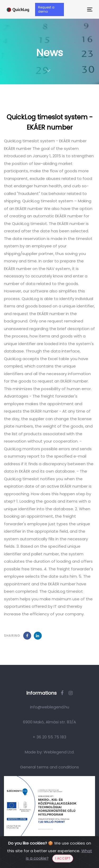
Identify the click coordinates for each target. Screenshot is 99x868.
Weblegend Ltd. (59, 752)
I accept (63, 858)
